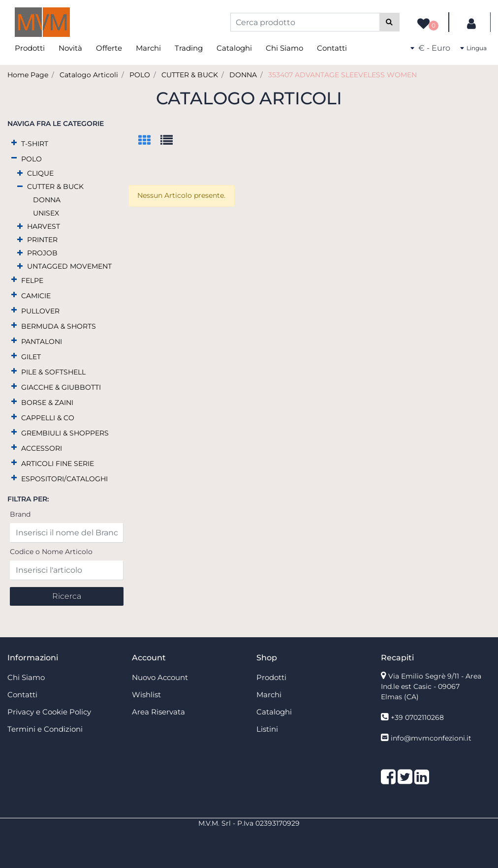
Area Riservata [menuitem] (158, 712)
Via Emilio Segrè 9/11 (431, 686)
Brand (20, 514)
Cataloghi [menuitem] (234, 48)
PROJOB (42, 253)
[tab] (149, 141)
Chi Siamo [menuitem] (284, 48)
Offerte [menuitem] (109, 48)
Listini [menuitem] (267, 729)
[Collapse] (14, 158)
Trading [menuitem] (189, 48)
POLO (140, 75)
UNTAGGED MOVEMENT (69, 266)
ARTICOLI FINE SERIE (58, 464)
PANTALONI (42, 341)
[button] (389, 22)
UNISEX (46, 213)
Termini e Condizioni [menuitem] (45, 729)
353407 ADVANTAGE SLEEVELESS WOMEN (342, 75)
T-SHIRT (35, 144)
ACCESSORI (42, 448)
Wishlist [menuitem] (146, 695)
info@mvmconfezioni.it (431, 738)
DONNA (243, 75)
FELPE (32, 280)
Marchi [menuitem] (148, 48)
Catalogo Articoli (89, 75)
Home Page (28, 75)
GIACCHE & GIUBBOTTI (61, 387)
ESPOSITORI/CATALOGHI (64, 479)
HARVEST (44, 226)
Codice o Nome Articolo (51, 552)
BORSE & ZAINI (47, 403)
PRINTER (42, 240)
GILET (31, 357)
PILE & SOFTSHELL (53, 372)
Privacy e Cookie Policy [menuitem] (49, 712)
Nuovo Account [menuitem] (160, 677)
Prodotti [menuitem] (30, 48)
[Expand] (14, 143)
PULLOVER (40, 311)
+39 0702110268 (417, 717)
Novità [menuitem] (70, 48)
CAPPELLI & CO (48, 418)
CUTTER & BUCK (190, 75)
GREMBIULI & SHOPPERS (65, 433)
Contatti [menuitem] (332, 48)
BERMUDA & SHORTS (59, 326)
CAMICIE (36, 296)
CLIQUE (40, 173)
